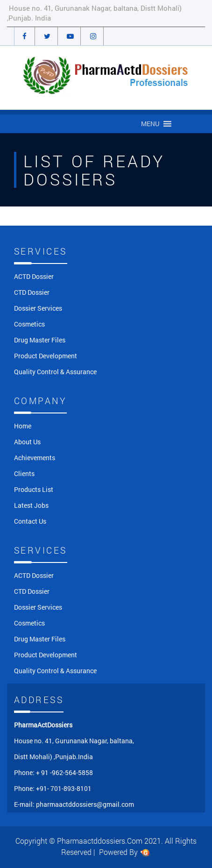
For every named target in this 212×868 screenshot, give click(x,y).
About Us (27, 442)
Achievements (35, 458)
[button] (150, 124)
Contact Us (30, 521)
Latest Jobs (31, 505)
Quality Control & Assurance (55, 372)
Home (23, 426)
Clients (24, 473)
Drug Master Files (40, 340)
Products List (34, 489)
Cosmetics (29, 324)
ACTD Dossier (34, 276)
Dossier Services (38, 308)
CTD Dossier (32, 292)
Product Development (46, 356)
